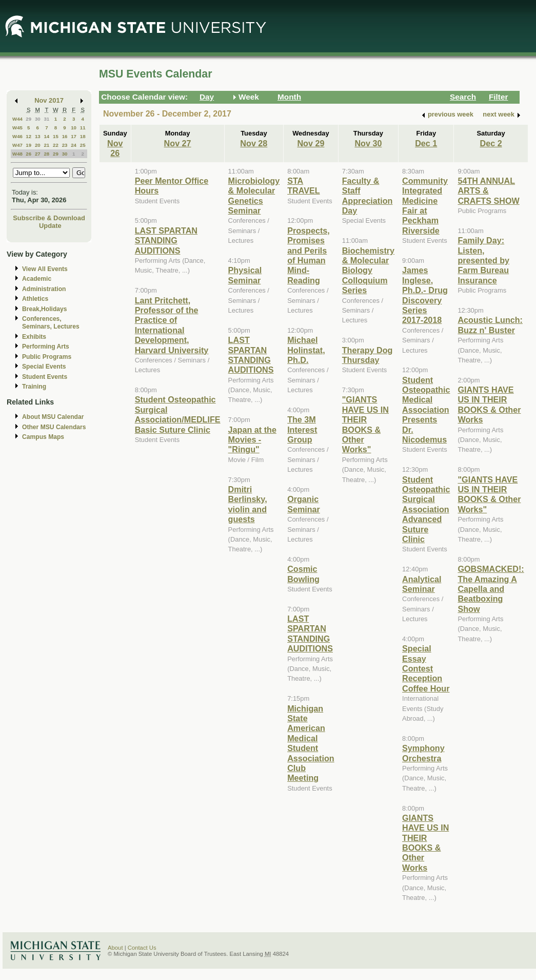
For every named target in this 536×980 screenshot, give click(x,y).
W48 (17, 154)
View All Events (45, 269)
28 (46, 154)
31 (46, 119)
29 (28, 119)
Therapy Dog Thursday (368, 355)
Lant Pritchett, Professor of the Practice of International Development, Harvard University (172, 325)
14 (46, 136)
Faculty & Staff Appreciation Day (368, 196)
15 (56, 136)
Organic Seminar (304, 504)
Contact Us (142, 948)
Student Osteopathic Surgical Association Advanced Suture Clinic (426, 509)
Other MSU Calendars (54, 427)
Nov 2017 (49, 100)
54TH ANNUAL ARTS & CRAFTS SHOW (488, 191)
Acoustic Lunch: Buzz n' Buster (490, 325)
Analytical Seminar (422, 584)
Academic (37, 279)
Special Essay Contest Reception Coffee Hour (426, 668)
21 (46, 145)
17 (74, 136)
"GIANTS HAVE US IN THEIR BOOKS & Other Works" (365, 424)
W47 (17, 145)
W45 (17, 128)
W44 (17, 119)
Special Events (44, 367)
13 (38, 136)
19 (28, 145)
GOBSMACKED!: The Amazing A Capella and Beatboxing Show (491, 589)
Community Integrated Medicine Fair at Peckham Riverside (425, 206)
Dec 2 (491, 143)
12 (28, 136)
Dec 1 (426, 143)
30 (38, 119)
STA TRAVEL (303, 186)
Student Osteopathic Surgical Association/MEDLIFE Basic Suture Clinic (178, 414)
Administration (44, 289)
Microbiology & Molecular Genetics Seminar (254, 196)
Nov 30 (368, 143)
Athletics (35, 299)
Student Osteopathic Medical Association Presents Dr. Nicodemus (426, 410)
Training (34, 387)
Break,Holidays (45, 309)
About (115, 948)
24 (74, 145)
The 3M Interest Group (302, 429)
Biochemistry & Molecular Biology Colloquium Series (368, 271)
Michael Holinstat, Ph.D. (306, 350)
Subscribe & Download (49, 218)
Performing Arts (46, 347)
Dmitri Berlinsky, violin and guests (248, 504)
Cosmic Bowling (303, 574)
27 (38, 154)
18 (83, 136)
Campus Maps (43, 437)
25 (83, 145)
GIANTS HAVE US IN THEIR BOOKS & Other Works (425, 843)
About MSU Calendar (53, 417)
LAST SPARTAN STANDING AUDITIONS (166, 241)
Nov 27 (178, 143)
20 (38, 145)
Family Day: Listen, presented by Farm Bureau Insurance (483, 260)
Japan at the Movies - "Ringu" (252, 440)
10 (74, 128)
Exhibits (34, 337)
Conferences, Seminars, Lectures (51, 323)
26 (28, 154)
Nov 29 (311, 143)
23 (65, 145)
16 (65, 136)
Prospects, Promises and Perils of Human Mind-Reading (309, 255)
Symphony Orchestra (423, 753)
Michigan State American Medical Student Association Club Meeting (311, 743)
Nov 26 (115, 148)
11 (83, 128)
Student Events (45, 377)
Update (50, 226)
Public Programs (47, 357)
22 (56, 145)
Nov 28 (254, 143)
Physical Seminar (245, 275)
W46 (17, 136)
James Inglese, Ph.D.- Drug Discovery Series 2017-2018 (425, 295)
